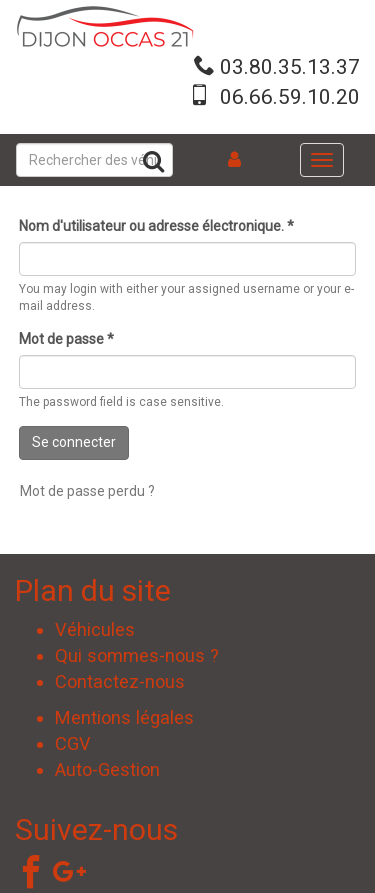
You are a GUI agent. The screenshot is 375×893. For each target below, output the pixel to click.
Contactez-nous (120, 681)
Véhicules (95, 629)
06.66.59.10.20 (290, 97)
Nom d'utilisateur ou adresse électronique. (156, 226)
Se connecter (74, 442)
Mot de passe (66, 339)
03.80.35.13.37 (290, 67)
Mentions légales (124, 717)
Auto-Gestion (107, 769)
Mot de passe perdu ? (87, 491)
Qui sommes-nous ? (137, 655)
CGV (73, 743)
